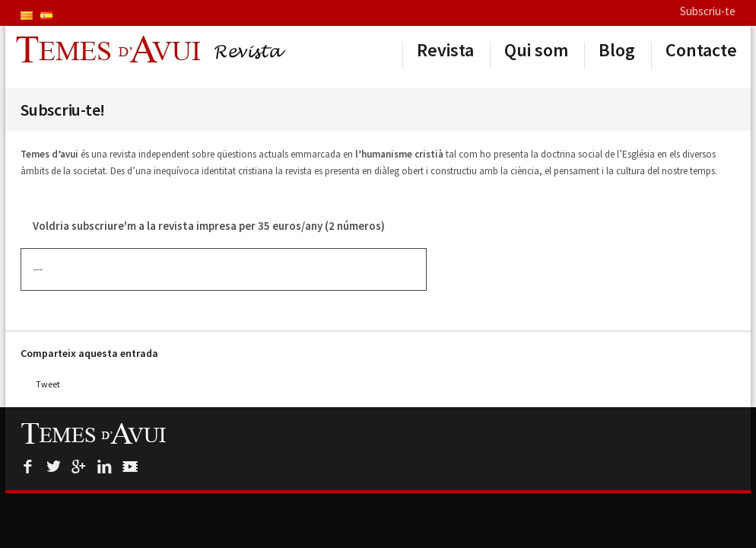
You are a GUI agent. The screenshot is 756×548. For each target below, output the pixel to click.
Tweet (48, 384)
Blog (617, 50)
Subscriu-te (708, 11)
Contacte (701, 50)
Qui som (536, 50)
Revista (445, 50)
